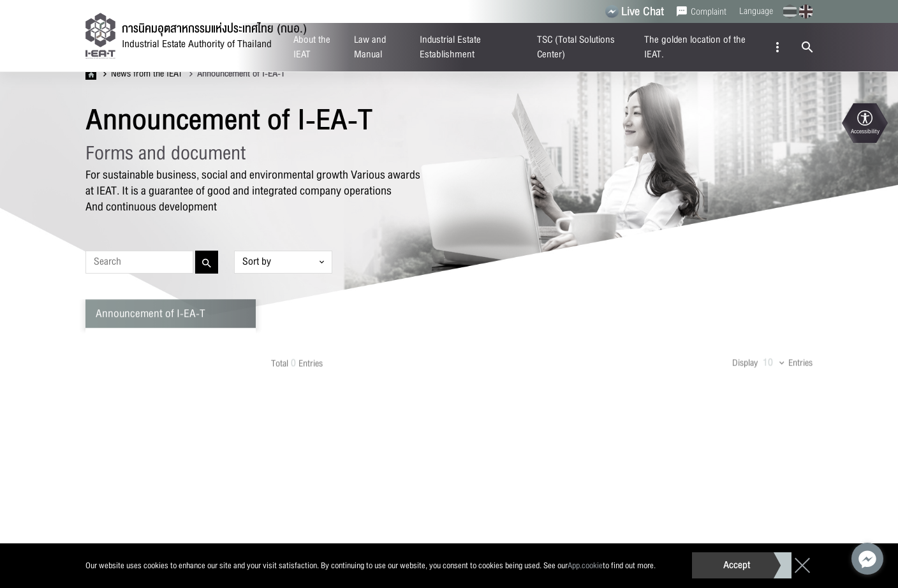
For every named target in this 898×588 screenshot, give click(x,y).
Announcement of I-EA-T (237, 74)
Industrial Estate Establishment (450, 47)
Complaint (702, 11)
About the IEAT (312, 47)
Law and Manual (370, 47)
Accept (737, 565)
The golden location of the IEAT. (695, 47)
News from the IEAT (143, 74)
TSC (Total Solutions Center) (576, 47)
